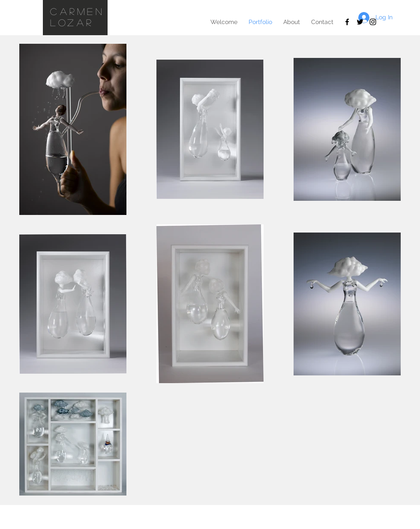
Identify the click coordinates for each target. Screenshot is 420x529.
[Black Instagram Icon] (373, 22)
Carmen (78, 11)
